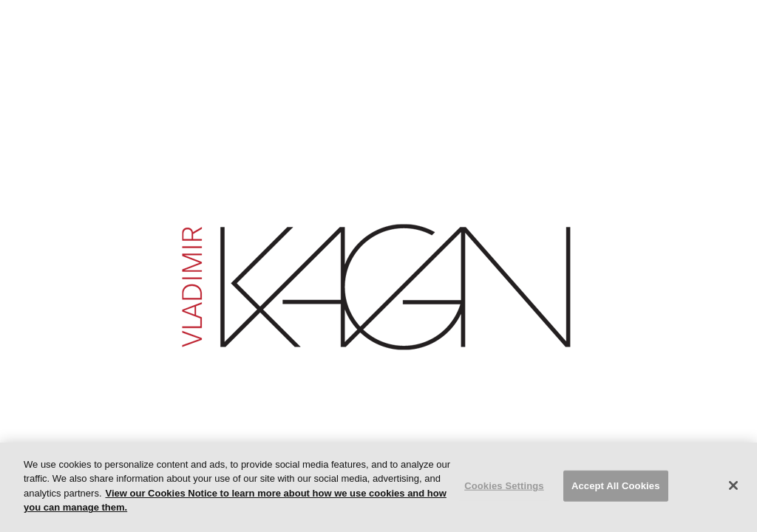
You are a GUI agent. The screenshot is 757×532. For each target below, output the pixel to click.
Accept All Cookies (616, 486)
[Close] (733, 485)
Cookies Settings (504, 486)
